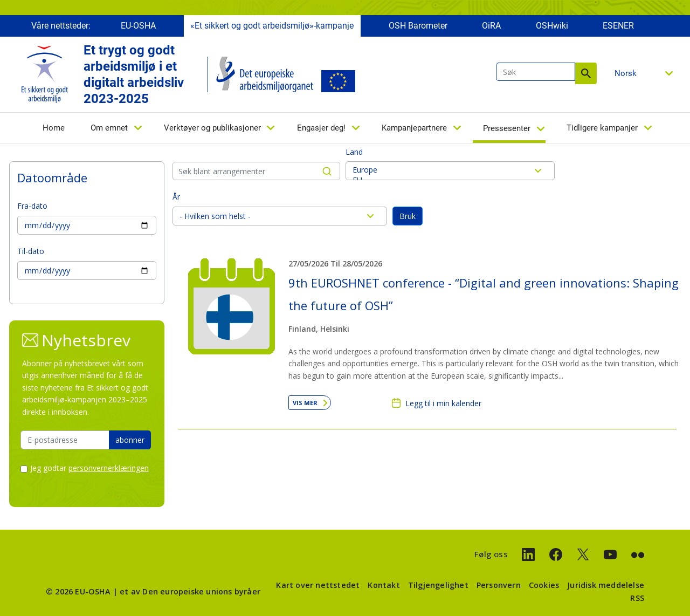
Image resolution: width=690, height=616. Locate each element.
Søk (586, 73)
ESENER (618, 26)
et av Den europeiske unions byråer (190, 591)
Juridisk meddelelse (606, 585)
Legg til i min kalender (443, 403)
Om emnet (109, 128)
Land (354, 152)
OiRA (491, 26)
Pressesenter (507, 128)
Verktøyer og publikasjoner (212, 128)
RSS (637, 598)
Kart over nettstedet (318, 585)
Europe (450, 170)
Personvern (499, 585)
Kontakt (384, 585)
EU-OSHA (138, 26)
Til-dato (31, 251)
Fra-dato (32, 206)
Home (54, 128)
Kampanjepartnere (414, 128)
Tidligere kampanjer (602, 128)
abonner (130, 440)
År (176, 197)
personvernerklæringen (109, 468)
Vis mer (305, 403)
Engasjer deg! (321, 128)
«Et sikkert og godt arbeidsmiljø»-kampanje (272, 26)
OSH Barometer (418, 26)
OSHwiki (552, 26)
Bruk (408, 216)
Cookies (544, 585)
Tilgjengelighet (438, 585)
